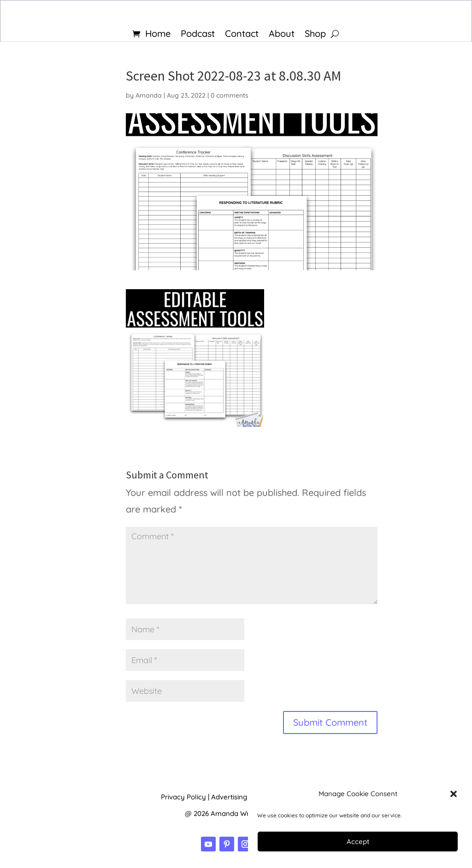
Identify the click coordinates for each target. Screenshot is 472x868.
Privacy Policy (183, 797)
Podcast (198, 35)
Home (158, 35)
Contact (242, 35)
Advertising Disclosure (247, 797)
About (282, 35)
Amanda (149, 95)
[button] (454, 794)
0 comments (230, 95)
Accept (358, 842)
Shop (315, 35)
